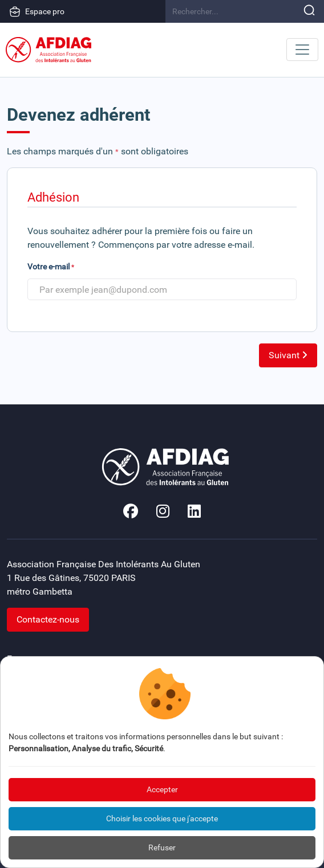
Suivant (288, 355)
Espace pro (37, 11)
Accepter (162, 789)
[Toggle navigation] (302, 50)
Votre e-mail (51, 267)
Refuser (162, 847)
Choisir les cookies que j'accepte (162, 818)
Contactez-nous (48, 619)
